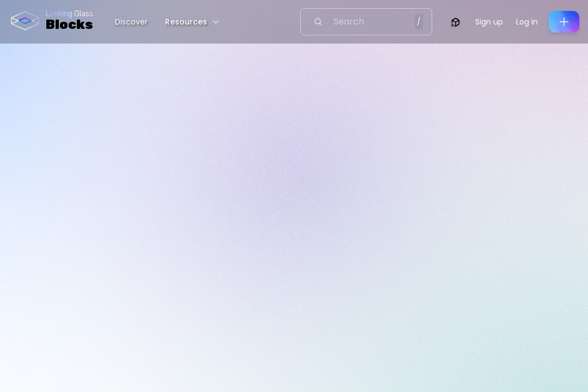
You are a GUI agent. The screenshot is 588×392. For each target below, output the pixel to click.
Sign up (489, 22)
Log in (527, 22)
